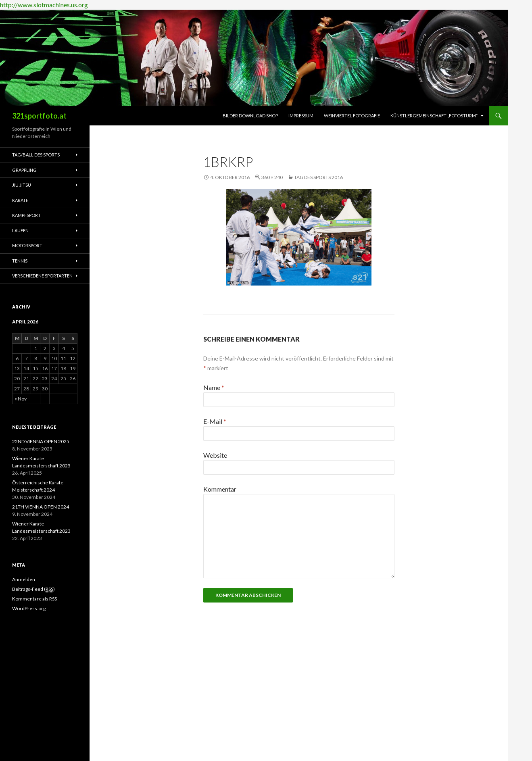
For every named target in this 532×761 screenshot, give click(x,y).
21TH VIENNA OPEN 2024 (41, 507)
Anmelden (24, 579)
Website (215, 455)
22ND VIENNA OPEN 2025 (41, 441)
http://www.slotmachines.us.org (44, 5)
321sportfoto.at (39, 116)
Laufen (20, 230)
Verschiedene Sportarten (42, 276)
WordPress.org (29, 608)
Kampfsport (26, 215)
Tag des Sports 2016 (318, 177)
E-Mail (215, 421)
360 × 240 (272, 177)
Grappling (24, 170)
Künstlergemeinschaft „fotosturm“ (434, 116)
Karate (20, 200)
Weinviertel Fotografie (352, 116)
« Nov (21, 399)
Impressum (301, 116)
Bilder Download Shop (250, 116)
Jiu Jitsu (22, 185)
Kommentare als (34, 599)
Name (214, 387)
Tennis (20, 261)
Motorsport (27, 245)
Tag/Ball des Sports (36, 155)
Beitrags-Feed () (33, 589)
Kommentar (220, 489)
